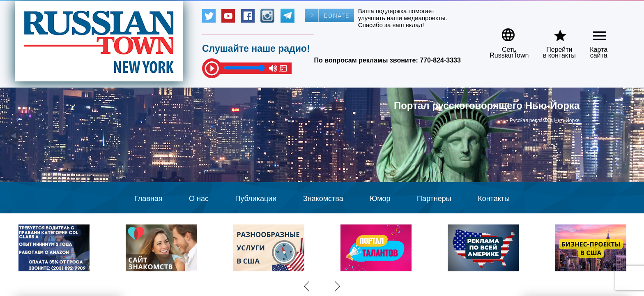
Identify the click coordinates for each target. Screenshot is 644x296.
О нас (199, 199)
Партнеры (434, 199)
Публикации (256, 199)
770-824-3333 (440, 60)
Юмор (380, 199)
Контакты (494, 199)
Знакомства (323, 199)
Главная (148, 199)
